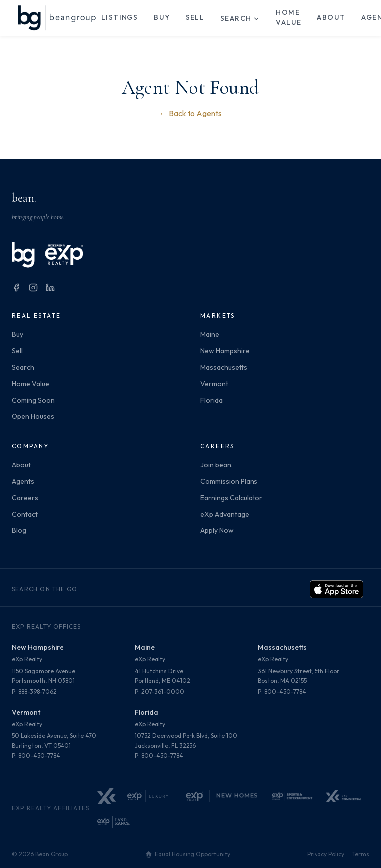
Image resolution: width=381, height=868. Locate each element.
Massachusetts (224, 367)
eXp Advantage (225, 514)
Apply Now (217, 530)
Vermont (214, 384)
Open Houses (33, 416)
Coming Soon (33, 400)
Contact (25, 514)
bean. (24, 198)
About (331, 17)
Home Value (288, 17)
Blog (19, 530)
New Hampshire (225, 351)
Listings (120, 17)
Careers (25, 498)
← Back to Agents (190, 113)
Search (240, 18)
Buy (162, 17)
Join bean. (217, 465)
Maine (210, 334)
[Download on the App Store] (336, 589)
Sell (195, 17)
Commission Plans (229, 481)
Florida (212, 400)
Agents (23, 481)
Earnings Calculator (231, 498)
